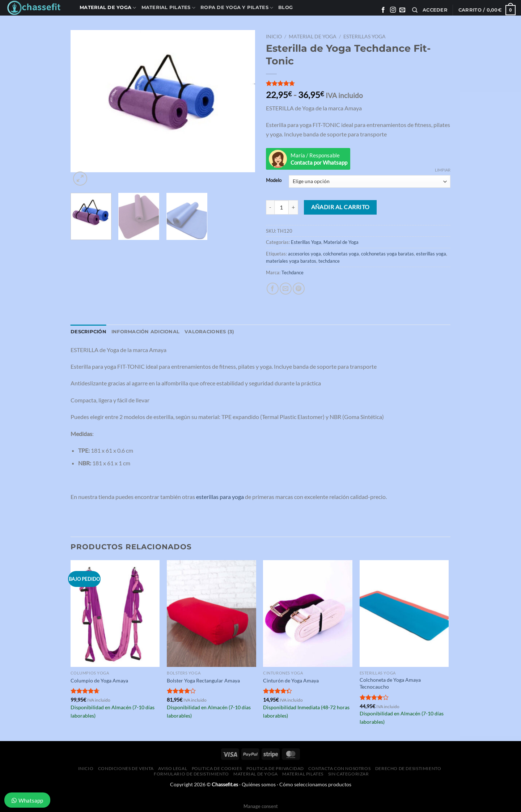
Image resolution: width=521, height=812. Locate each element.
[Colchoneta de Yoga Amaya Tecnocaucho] (404, 614)
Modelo (274, 181)
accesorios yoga (304, 254)
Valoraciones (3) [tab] (209, 332)
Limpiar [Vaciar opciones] (443, 170)
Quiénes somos (259, 784)
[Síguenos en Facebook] (383, 10)
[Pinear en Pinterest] (299, 289)
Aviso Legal (173, 768)
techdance (329, 261)
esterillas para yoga (220, 497)
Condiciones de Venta (126, 768)
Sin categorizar (349, 774)
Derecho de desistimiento (408, 768)
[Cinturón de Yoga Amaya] (308, 614)
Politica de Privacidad (275, 768)
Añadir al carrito (340, 207)
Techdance (293, 272)
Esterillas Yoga (365, 37)
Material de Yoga (108, 8)
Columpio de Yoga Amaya (99, 680)
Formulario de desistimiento (191, 774)
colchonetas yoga (341, 254)
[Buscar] (415, 10)
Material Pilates (169, 8)
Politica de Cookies (217, 768)
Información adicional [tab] (145, 332)
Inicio (274, 37)
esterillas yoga (431, 254)
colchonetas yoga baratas (387, 254)
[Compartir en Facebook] (273, 289)
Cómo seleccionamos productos (315, 784)
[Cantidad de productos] (281, 207)
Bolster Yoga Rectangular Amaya (203, 680)
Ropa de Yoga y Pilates (237, 8)
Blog (285, 7)
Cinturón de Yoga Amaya (291, 680)
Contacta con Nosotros (339, 768)
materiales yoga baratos (291, 261)
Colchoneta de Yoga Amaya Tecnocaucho (390, 683)
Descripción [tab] (88, 332)
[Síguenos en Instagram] (393, 10)
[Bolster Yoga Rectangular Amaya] (211, 614)
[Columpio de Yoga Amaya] (115, 614)
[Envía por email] (286, 289)
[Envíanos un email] (402, 10)
